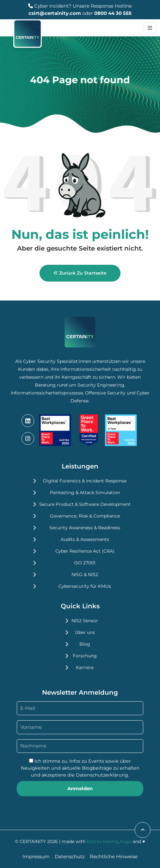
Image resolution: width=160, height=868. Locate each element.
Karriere (85, 667)
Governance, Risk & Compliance (85, 516)
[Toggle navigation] (150, 28)
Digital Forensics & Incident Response (85, 481)
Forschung (85, 656)
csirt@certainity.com (55, 13)
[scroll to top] (143, 830)
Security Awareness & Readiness (85, 528)
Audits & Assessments (85, 539)
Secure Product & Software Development (85, 504)
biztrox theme (102, 841)
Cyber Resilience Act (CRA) (85, 551)
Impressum (36, 856)
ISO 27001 (85, 563)
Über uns (85, 632)
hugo (126, 841)
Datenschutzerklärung (102, 775)
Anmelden (80, 788)
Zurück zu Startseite (80, 273)
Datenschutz (70, 856)
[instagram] (28, 438)
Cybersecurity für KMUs (85, 586)
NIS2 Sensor (85, 621)
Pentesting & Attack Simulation (85, 493)
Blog (85, 644)
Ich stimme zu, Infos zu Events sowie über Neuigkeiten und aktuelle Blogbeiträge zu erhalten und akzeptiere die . (80, 768)
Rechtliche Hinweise (114, 856)
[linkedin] (28, 421)
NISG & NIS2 (85, 574)
